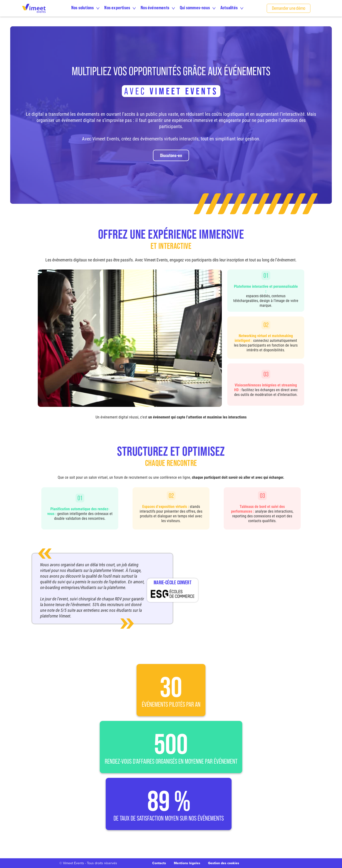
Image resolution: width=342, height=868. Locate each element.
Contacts (159, 863)
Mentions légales (187, 863)
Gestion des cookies (224, 863)
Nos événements (155, 7)
